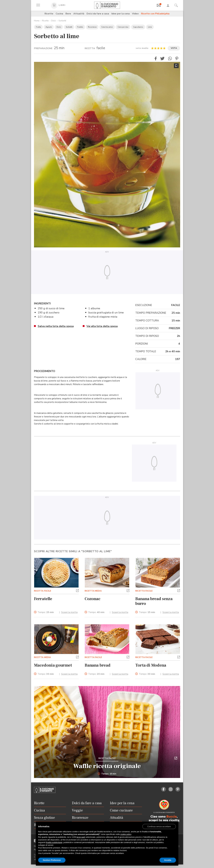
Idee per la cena (121, 14)
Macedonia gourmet (53, 665)
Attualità (79, 14)
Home (37, 21)
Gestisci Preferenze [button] (52, 860)
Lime (150, 27)
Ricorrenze (92, 27)
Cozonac (93, 599)
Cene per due (123, 27)
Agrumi (49, 27)
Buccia (172, 817)
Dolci (54, 21)
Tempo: (46, 612)
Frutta (38, 27)
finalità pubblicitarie (54, 842)
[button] (156, 59)
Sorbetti (62, 21)
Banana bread (98, 665)
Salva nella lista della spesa (56, 326)
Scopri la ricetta (69, 612)
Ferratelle (43, 599)
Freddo (80, 27)
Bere (68, 14)
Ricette (49, 14)
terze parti (81, 837)
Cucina (59, 14)
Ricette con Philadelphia (155, 14)
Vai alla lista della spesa (102, 326)
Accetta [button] (168, 860)
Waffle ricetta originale (107, 766)
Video (135, 14)
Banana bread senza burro (154, 601)
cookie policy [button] (126, 834)
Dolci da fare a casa (98, 14)
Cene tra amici (107, 27)
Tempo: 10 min (107, 774)
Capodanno (138, 27)
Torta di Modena (151, 665)
